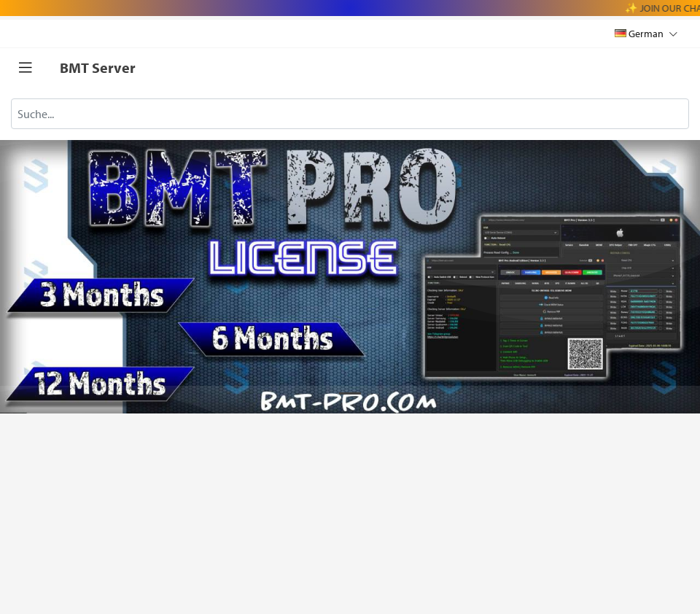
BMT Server (98, 67)
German (646, 33)
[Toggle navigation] (26, 68)
